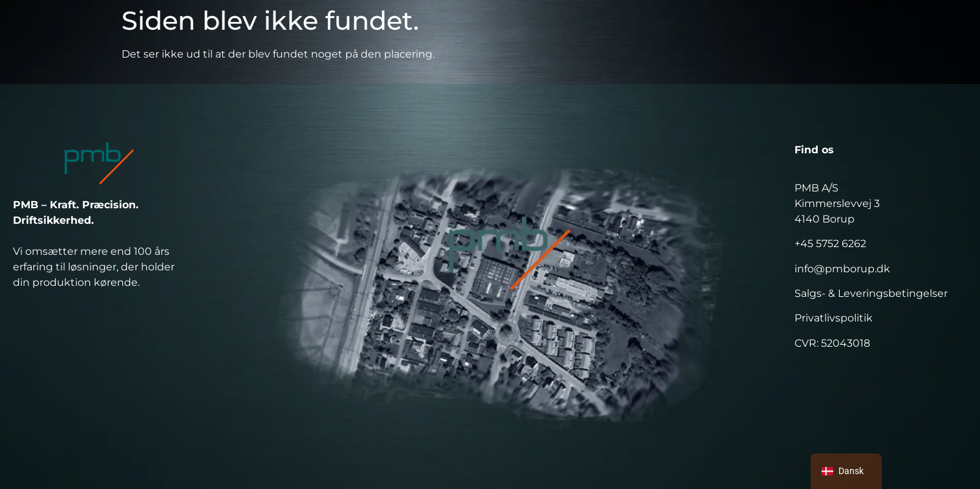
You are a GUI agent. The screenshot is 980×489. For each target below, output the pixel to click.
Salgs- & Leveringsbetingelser (871, 293)
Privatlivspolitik (834, 318)
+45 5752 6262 (830, 244)
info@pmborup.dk (842, 269)
